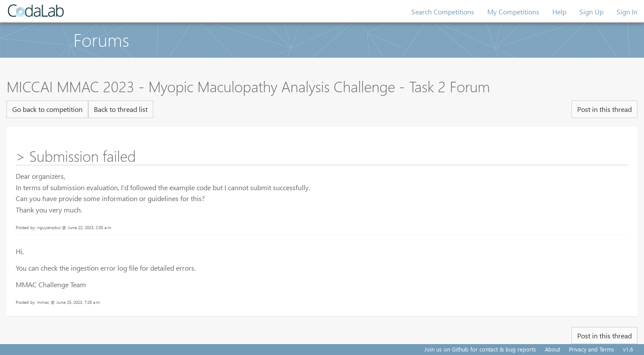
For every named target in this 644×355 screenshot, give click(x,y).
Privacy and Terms (592, 349)
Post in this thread (604, 109)
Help (559, 12)
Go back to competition (47, 109)
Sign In (627, 12)
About (553, 349)
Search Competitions (443, 12)
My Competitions (513, 12)
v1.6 (628, 349)
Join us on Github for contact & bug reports (480, 349)
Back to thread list (121, 109)
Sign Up (591, 12)
